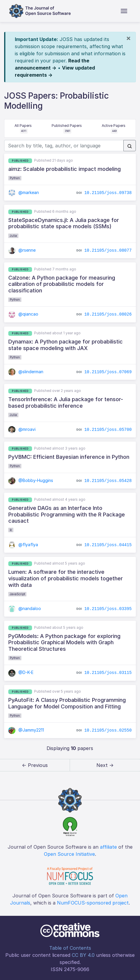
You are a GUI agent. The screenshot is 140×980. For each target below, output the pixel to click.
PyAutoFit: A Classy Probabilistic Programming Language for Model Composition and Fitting (67, 703)
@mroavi (22, 429)
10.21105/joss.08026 (108, 314)
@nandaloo (25, 608)
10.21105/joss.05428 (108, 481)
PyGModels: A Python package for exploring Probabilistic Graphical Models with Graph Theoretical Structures (64, 642)
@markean (24, 192)
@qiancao (23, 314)
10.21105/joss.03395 (108, 609)
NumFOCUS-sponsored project (93, 903)
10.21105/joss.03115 (108, 673)
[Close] (128, 38)
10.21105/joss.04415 (108, 545)
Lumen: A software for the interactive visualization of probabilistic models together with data (66, 578)
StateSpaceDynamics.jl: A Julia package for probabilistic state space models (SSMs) (64, 223)
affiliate (108, 847)
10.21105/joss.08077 (108, 250)
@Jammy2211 (26, 730)
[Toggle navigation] (124, 11)
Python (15, 178)
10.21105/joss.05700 (108, 430)
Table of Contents (70, 948)
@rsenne (22, 250)
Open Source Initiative (69, 854)
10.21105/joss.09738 (108, 193)
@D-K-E (21, 672)
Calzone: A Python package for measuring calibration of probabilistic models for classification (62, 284)
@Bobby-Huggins (31, 480)
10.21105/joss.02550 (108, 730)
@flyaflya (23, 545)
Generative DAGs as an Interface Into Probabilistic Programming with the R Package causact (67, 514)
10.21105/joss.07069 (108, 372)
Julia (13, 236)
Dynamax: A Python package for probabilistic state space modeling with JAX (66, 345)
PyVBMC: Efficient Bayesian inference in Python (69, 457)
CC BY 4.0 (83, 955)
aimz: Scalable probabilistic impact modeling (65, 169)
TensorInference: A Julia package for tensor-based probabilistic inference (66, 402)
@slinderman (26, 372)
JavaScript (17, 594)
